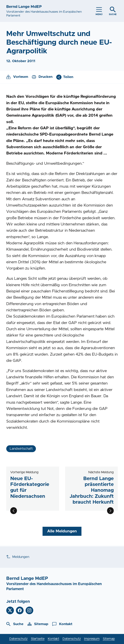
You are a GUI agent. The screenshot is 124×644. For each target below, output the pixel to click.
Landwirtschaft (21, 449)
